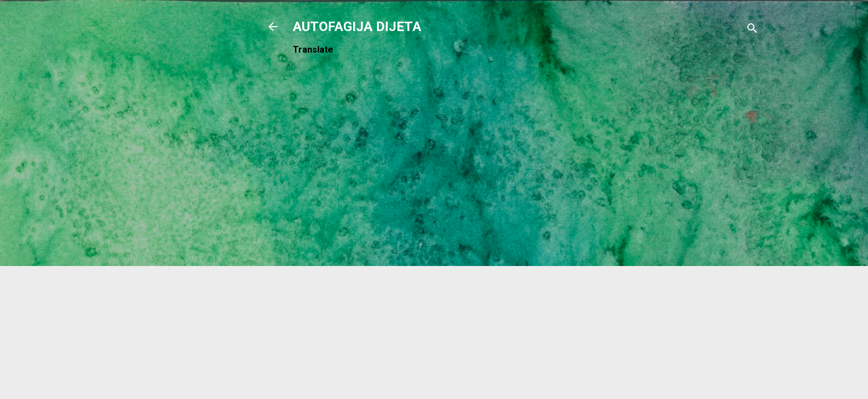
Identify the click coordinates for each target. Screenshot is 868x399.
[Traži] (752, 30)
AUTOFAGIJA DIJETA (357, 27)
